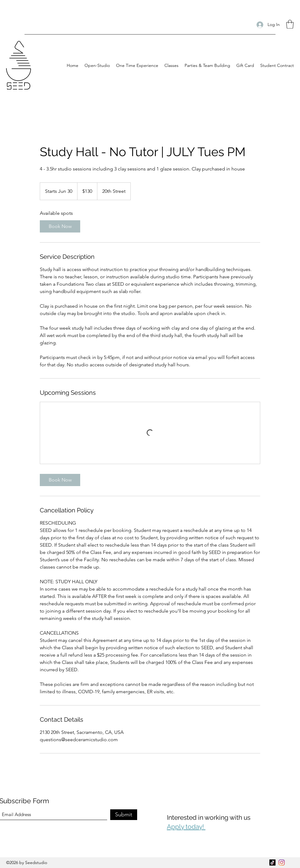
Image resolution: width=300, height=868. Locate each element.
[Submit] (124, 815)
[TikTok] (272, 863)
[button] (290, 24)
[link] (60, 226)
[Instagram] (282, 863)
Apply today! (186, 827)
